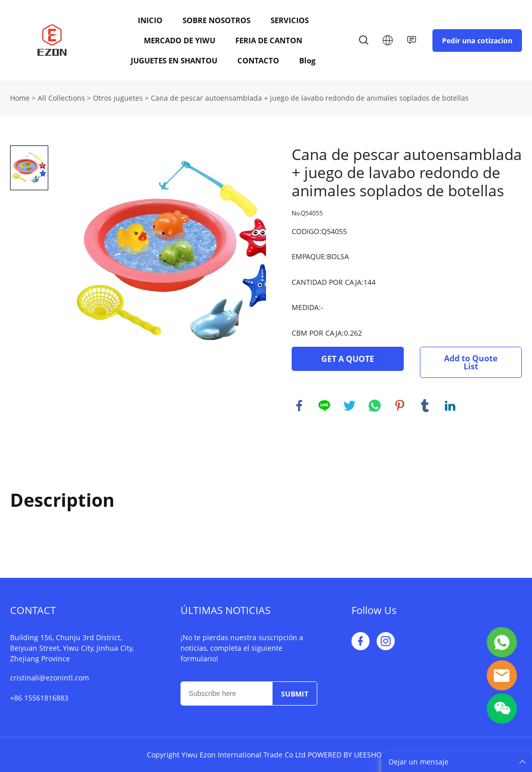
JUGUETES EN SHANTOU (174, 60)
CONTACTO (258, 60)
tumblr (425, 406)
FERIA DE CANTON (269, 40)
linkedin (450, 406)
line (324, 406)
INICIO (150, 20)
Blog (307, 60)
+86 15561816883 (39, 698)
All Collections (61, 98)
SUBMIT (295, 694)
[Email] (226, 693)
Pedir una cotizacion (477, 41)
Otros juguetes (118, 98)
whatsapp (375, 406)
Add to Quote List (471, 362)
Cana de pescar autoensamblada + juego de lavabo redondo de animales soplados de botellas (310, 98)
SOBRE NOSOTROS (216, 20)
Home (20, 98)
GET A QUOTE (348, 359)
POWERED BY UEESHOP (347, 755)
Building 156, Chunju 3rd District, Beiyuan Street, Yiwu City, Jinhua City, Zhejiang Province (72, 648)
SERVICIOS (290, 20)
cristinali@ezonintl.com (50, 678)
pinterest (400, 406)
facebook (299, 406)
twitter (349, 406)
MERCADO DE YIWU (180, 40)
